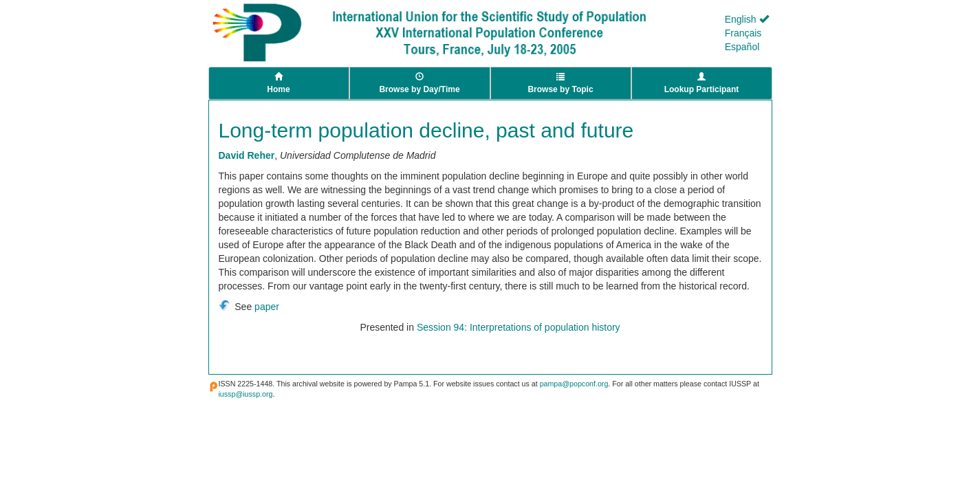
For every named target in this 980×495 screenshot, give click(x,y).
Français (743, 33)
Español (742, 47)
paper (267, 307)
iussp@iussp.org (246, 394)
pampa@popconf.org (574, 384)
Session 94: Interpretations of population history (519, 327)
